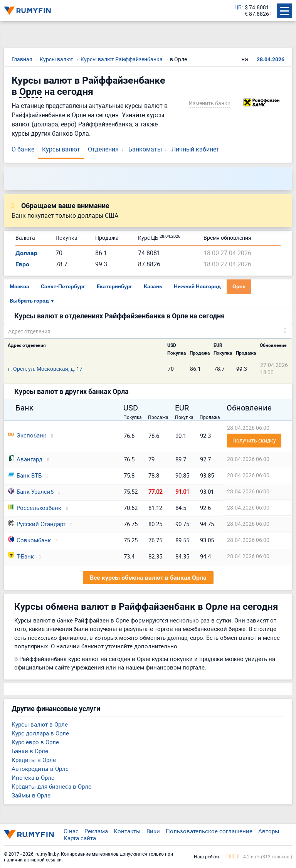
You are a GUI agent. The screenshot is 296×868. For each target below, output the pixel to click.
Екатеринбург (114, 286)
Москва (19, 286)
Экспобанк (27, 435)
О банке (23, 149)
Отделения (103, 149)
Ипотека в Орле (33, 777)
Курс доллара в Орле (40, 733)
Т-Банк (21, 556)
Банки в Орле (30, 751)
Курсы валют (61, 149)
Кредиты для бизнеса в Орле (51, 786)
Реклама (96, 831)
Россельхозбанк (35, 508)
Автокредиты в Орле (40, 769)
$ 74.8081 (257, 8)
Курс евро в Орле (35, 742)
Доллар (26, 253)
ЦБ (238, 8)
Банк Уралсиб (31, 491)
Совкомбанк (29, 540)
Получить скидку (254, 440)
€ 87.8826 (257, 14)
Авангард (25, 459)
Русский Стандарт (37, 524)
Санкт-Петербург (63, 286)
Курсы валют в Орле (40, 724)
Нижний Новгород (197, 286)
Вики (153, 831)
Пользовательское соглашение (209, 831)
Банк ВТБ (25, 475)
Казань (153, 286)
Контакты (127, 831)
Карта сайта (80, 838)
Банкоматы (145, 149)
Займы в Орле (31, 795)
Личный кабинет (195, 149)
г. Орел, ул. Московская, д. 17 (45, 369)
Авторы (269, 831)
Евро (22, 264)
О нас (71, 831)
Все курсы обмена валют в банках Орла (148, 578)
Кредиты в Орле (34, 760)
